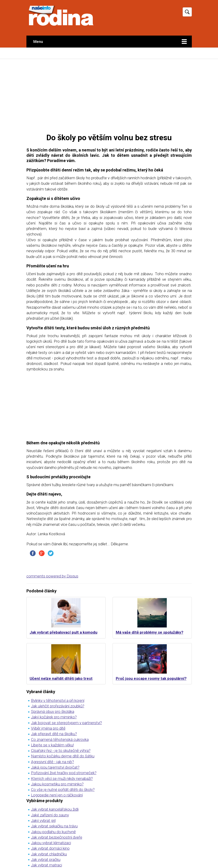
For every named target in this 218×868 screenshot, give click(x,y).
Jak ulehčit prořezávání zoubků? (58, 706)
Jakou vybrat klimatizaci (51, 843)
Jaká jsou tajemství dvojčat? (55, 767)
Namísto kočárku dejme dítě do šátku (63, 756)
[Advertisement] (109, 96)
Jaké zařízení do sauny (50, 815)
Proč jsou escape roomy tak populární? (151, 678)
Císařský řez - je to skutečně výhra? (61, 750)
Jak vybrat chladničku (49, 854)
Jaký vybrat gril (43, 820)
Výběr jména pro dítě (48, 728)
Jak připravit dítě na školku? (54, 734)
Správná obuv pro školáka (53, 711)
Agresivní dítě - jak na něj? (52, 762)
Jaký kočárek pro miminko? (54, 717)
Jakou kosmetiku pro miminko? (57, 784)
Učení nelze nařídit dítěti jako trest (61, 678)
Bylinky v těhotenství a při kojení (58, 700)
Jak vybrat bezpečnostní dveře (57, 837)
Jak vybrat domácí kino (50, 848)
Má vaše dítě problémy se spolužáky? (150, 632)
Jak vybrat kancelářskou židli (55, 809)
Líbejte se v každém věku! (52, 745)
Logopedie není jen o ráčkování (57, 795)
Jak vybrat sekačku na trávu (54, 826)
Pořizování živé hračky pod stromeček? (64, 773)
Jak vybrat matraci (47, 865)
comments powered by (52, 576)
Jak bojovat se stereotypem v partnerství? (67, 723)
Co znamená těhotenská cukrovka (60, 739)
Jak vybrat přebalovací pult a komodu (64, 632)
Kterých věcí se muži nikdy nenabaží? (62, 778)
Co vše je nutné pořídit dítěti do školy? (63, 790)
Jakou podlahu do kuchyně (53, 832)
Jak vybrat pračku (46, 860)
